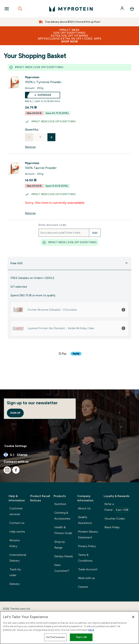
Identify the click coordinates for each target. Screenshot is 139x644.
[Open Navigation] (7, 9)
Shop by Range (60, 545)
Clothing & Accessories (62, 516)
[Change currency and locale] (69, 455)
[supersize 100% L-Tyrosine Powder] (43, 97)
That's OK (81, 637)
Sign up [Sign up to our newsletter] (15, 413)
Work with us (86, 578)
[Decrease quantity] (29, 137)
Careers (83, 587)
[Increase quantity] (51, 137)
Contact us (17, 523)
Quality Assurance (85, 520)
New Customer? (62, 568)
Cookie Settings (16, 446)
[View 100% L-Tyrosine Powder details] (43, 80)
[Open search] (20, 9)
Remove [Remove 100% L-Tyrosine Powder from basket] (30, 147)
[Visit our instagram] (7, 470)
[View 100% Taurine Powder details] (41, 166)
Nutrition (60, 504)
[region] (69, 628)
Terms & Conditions (85, 558)
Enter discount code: (53, 225)
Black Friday (112, 527)
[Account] (123, 9)
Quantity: (32, 129)
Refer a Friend (117, 507)
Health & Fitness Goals (63, 530)
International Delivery (18, 558)
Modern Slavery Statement (88, 534)
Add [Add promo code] (95, 233)
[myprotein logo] (71, 9)
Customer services (16, 511)
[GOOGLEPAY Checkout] (63, 354)
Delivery (14, 584)
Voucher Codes (115, 519)
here (91, 630)
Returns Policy (15, 543)
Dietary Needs (64, 556)
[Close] (133, 617)
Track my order (15, 572)
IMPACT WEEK (69, 36)
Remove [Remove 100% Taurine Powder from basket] (30, 213)
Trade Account (88, 569)
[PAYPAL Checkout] (76, 354)
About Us (84, 508)
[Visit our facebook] (16, 470)
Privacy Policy (87, 546)
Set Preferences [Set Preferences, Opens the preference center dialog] (56, 637)
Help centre (17, 532)
